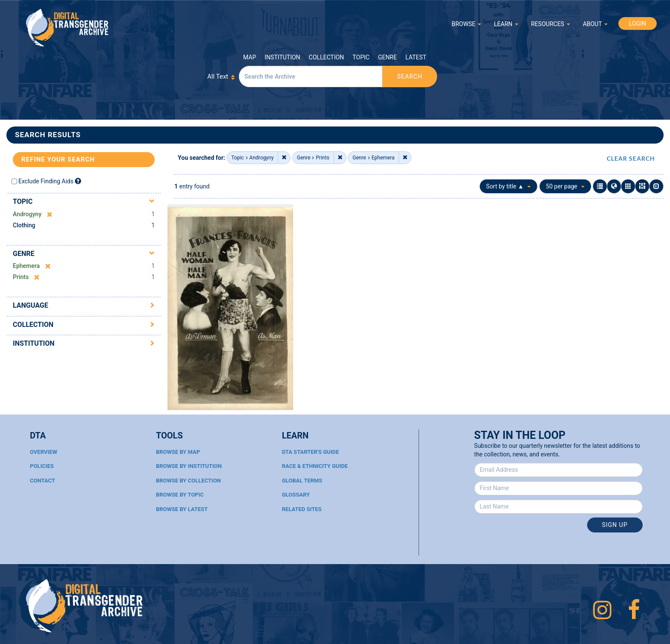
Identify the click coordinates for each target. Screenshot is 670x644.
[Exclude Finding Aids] (78, 181)
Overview (44, 452)
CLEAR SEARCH (631, 158)
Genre (388, 57)
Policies (42, 466)
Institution (282, 57)
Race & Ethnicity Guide (315, 466)
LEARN (506, 24)
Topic (361, 57)
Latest (416, 57)
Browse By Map (178, 452)
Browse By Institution (189, 466)
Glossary (296, 495)
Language (31, 305)
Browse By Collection (188, 481)
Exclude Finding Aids (46, 181)
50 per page (565, 186)
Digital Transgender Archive (68, 28)
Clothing (24, 225)
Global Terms (302, 481)
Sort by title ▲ (509, 186)
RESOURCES (551, 24)
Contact (43, 481)
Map (250, 57)
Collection (326, 57)
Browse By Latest (182, 509)
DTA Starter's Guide (310, 452)
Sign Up (615, 525)
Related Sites (302, 509)
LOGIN (638, 24)
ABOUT (595, 24)
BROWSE (466, 24)
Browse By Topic (180, 495)
